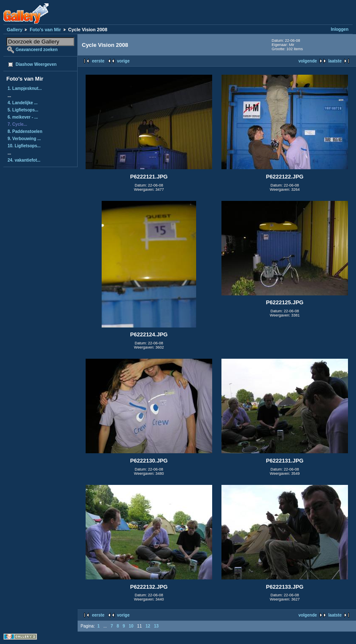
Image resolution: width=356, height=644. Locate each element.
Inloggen (340, 29)
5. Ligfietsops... (23, 110)
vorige (123, 61)
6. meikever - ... (23, 117)
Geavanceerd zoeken (37, 50)
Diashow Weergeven (36, 64)
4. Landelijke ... (23, 103)
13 (156, 626)
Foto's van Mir (45, 30)
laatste (335, 61)
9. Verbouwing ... (24, 139)
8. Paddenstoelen (25, 131)
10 (131, 626)
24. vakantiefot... (24, 160)
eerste (98, 61)
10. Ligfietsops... (24, 146)
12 (148, 626)
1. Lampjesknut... (25, 88)
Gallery (15, 30)
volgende (307, 61)
